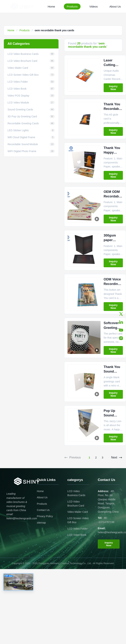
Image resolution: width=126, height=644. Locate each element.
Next (117, 458)
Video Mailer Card (78, 512)
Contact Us (43, 510)
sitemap (41, 523)
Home (51, 6)
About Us (115, 6)
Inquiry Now (113, 88)
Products (72, 6)
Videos (94, 6)
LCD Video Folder (77, 529)
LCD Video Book (77, 535)
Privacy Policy (45, 516)
